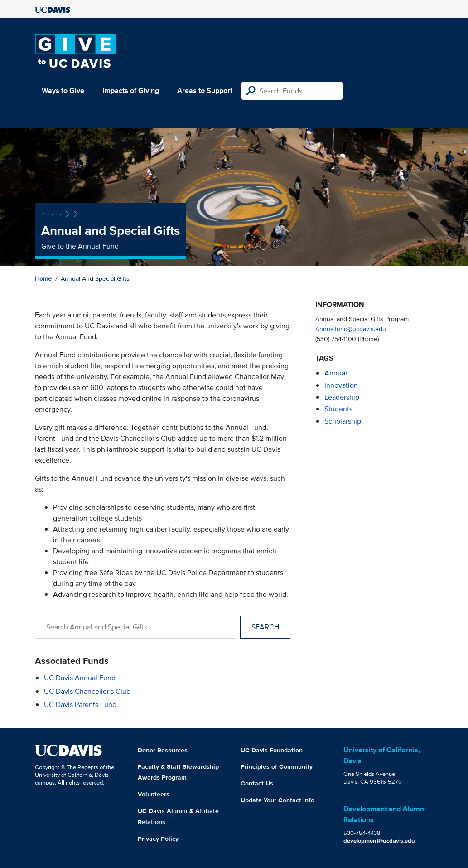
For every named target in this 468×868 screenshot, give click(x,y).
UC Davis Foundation (272, 750)
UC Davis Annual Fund (80, 678)
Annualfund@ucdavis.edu (351, 329)
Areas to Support (205, 90)
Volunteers (154, 794)
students (338, 409)
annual (336, 373)
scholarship (343, 421)
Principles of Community (277, 766)
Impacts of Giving (131, 90)
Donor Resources (163, 750)
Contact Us (257, 783)
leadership (342, 397)
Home (43, 278)
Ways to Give (63, 90)
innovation (341, 385)
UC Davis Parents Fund (80, 705)
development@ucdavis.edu (379, 841)
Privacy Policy (158, 839)
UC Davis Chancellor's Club (87, 691)
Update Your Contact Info (277, 800)
